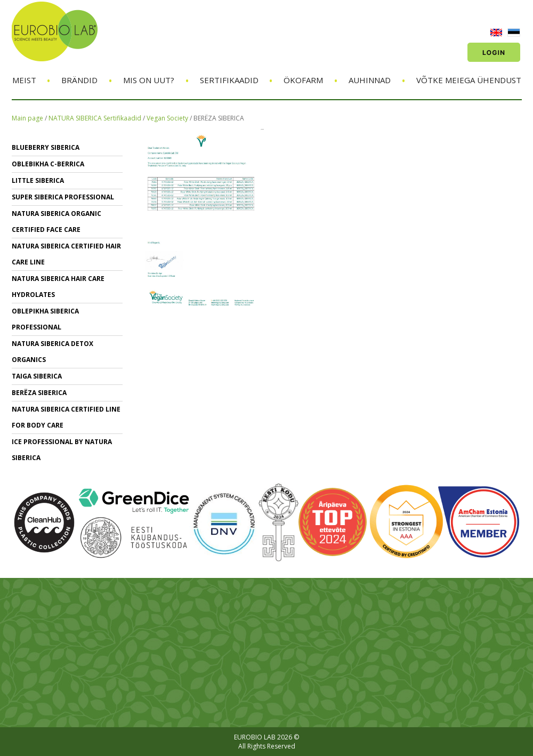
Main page (27, 118)
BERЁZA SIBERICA (219, 118)
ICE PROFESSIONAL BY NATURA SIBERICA (62, 450)
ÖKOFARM (303, 80)
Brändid (79, 80)
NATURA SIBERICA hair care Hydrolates (58, 287)
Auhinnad (370, 80)
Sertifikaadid (229, 80)
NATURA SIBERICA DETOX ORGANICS (53, 352)
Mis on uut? (149, 80)
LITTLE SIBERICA (38, 180)
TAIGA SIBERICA (37, 376)
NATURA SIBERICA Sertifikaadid (95, 118)
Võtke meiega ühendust (469, 80)
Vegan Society (168, 118)
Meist (24, 80)
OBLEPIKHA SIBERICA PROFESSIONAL (45, 319)
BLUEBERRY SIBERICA (46, 147)
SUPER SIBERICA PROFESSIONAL (63, 197)
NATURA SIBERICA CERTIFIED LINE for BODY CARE (66, 417)
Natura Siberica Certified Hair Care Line (66, 254)
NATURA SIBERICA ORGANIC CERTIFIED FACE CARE (56, 222)
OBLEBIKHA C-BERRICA (48, 164)
